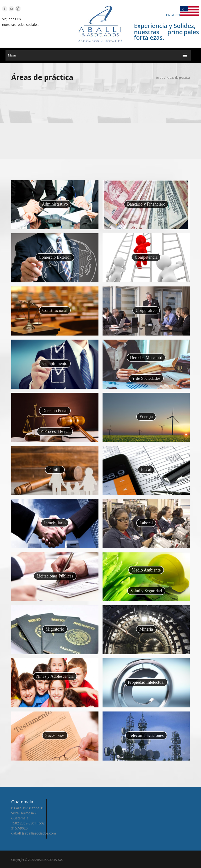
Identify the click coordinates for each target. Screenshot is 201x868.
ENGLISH (183, 15)
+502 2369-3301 (20, 823)
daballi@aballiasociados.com (30, 833)
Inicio (160, 78)
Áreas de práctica (178, 78)
